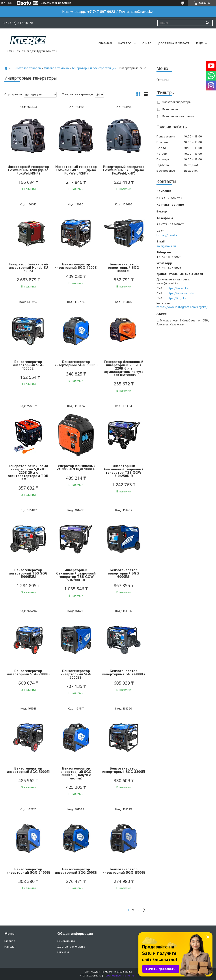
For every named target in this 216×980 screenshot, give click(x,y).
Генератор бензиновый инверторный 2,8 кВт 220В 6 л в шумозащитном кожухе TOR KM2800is (124, 369)
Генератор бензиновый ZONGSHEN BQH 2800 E (76, 468)
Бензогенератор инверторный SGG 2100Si (76, 871)
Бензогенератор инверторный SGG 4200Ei (76, 266)
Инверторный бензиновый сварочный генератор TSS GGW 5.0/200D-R (76, 575)
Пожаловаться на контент (120, 976)
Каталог (125, 44)
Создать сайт (49, 3)
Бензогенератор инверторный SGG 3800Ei (124, 770)
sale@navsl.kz (167, 246)
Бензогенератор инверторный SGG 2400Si (28, 871)
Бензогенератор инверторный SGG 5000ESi (76, 674)
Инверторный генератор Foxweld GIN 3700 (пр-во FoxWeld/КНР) (124, 170)
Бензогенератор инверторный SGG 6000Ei (124, 673)
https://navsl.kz (168, 235)
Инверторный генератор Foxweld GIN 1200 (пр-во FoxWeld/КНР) (28, 170)
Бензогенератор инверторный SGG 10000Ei (28, 365)
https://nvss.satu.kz (180, 293)
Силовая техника (56, 68)
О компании (66, 941)
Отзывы (163, 80)
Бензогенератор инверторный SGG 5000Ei (28, 770)
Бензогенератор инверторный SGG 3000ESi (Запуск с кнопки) (76, 773)
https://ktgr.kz (176, 298)
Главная (105, 44)
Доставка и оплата (174, 44)
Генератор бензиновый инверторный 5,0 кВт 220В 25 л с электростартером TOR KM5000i (28, 473)
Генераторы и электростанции (94, 68)
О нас (147, 44)
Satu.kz (127, 972)
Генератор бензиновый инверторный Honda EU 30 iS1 (28, 268)
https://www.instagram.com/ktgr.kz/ (182, 307)
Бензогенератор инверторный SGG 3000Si (76, 364)
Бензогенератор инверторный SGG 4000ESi (124, 268)
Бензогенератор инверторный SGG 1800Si (124, 871)
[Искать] (207, 23)
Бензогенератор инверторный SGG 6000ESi (124, 574)
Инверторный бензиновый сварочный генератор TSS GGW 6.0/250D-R (124, 471)
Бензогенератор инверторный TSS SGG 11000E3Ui (28, 574)
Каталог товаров (29, 68)
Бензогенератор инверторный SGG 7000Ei (28, 673)
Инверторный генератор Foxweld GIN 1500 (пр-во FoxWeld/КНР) (76, 170)
